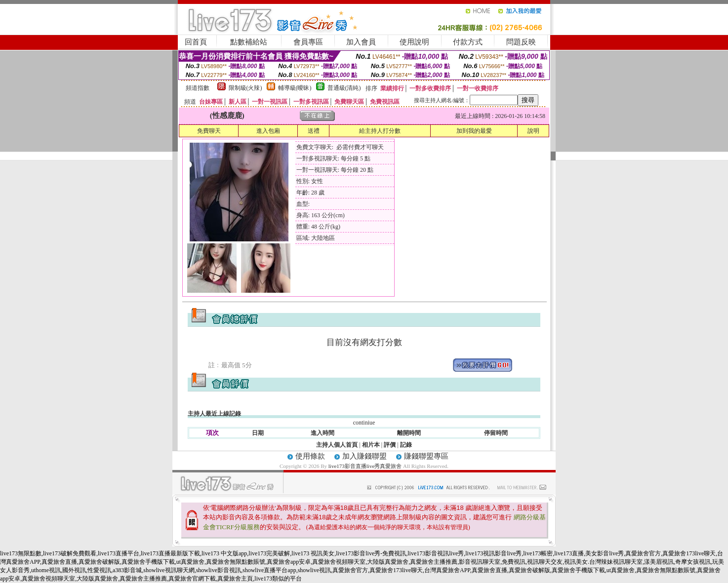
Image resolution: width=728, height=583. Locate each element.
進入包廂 (268, 131)
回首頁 (196, 42)
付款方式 (468, 42)
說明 (533, 131)
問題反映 (521, 42)
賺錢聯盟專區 (426, 456)
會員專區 (308, 42)
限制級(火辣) (245, 88)
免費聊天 (209, 131)
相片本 (371, 445)
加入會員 (361, 42)
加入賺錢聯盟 (364, 456)
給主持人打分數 (380, 131)
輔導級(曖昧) (295, 88)
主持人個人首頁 (337, 445)
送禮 (314, 131)
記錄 (406, 445)
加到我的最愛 (474, 131)
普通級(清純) (344, 88)
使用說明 (414, 42)
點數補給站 (249, 42)
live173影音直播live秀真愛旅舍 (365, 466)
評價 (390, 445)
